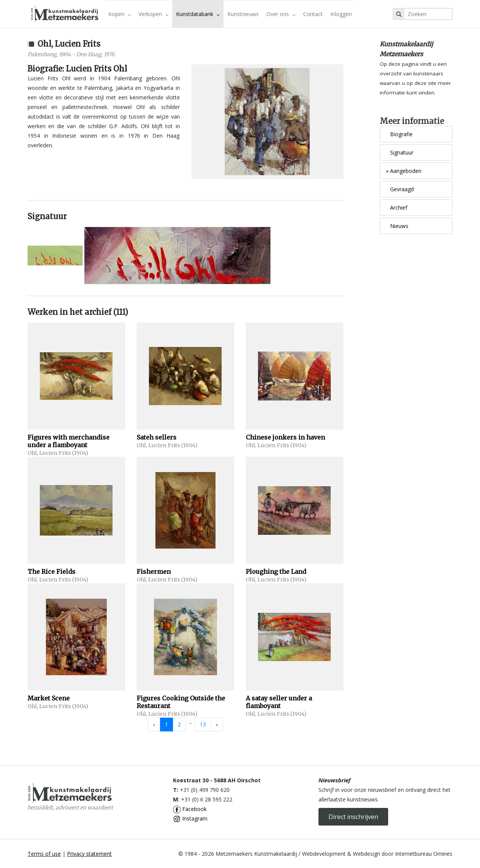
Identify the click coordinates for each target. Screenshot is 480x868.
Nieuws (397, 226)
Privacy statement (89, 854)
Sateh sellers (157, 437)
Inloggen (341, 14)
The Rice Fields (51, 572)
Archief (397, 208)
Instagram (190, 818)
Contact (313, 14)
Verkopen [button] (153, 14)
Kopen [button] (120, 14)
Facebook (190, 809)
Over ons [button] (281, 14)
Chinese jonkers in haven (285, 437)
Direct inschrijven (353, 817)
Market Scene (49, 698)
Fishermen (154, 572)
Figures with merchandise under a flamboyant (69, 441)
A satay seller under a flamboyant (279, 702)
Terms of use (44, 854)
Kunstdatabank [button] (198, 14)
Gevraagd (400, 189)
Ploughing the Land (276, 572)
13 (203, 724)
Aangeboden (404, 171)
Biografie (399, 134)
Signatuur (400, 152)
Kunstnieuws (243, 14)
